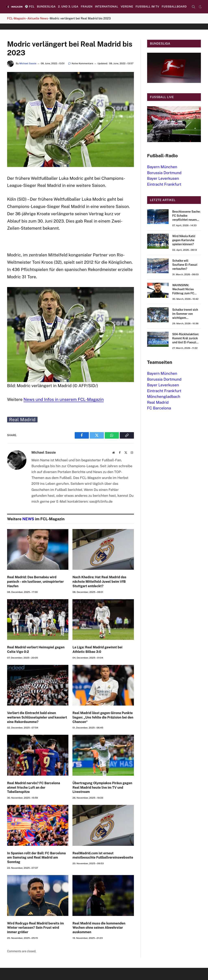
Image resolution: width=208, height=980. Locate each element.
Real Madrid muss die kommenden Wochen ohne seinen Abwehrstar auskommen (99, 928)
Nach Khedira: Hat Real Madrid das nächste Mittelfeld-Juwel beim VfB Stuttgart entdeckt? (99, 582)
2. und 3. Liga (68, 6)
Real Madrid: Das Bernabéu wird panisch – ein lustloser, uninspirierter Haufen (35, 582)
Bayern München (162, 167)
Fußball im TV (147, 6)
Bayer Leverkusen (163, 178)
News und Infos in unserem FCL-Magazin (64, 399)
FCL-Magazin (16, 18)
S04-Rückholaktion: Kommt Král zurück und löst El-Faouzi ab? (186, 338)
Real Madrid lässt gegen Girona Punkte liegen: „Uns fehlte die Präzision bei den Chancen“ (103, 717)
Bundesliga (46, 6)
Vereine (127, 6)
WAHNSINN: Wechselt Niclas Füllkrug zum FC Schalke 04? (183, 289)
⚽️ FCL (30, 6)
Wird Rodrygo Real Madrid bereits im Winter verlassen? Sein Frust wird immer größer (36, 928)
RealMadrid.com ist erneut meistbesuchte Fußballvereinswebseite (103, 855)
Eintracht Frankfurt (164, 184)
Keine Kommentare (81, 63)
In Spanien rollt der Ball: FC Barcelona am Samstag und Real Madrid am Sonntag (36, 858)
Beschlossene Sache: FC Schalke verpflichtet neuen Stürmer (186, 216)
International (107, 6)
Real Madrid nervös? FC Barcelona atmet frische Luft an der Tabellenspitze (34, 788)
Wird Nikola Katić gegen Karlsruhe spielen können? (184, 240)
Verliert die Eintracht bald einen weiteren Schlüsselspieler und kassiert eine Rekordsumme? (37, 717)
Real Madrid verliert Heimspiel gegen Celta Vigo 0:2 (36, 650)
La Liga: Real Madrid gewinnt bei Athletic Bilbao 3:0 (97, 650)
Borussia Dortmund (164, 173)
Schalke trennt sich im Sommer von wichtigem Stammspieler (185, 314)
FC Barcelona (159, 408)
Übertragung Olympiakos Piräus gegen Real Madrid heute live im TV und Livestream (102, 788)
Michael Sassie (28, 63)
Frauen (87, 6)
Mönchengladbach (164, 396)
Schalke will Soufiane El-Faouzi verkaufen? (185, 265)
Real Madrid (22, 420)
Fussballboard (174, 6)
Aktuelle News (38, 18)
